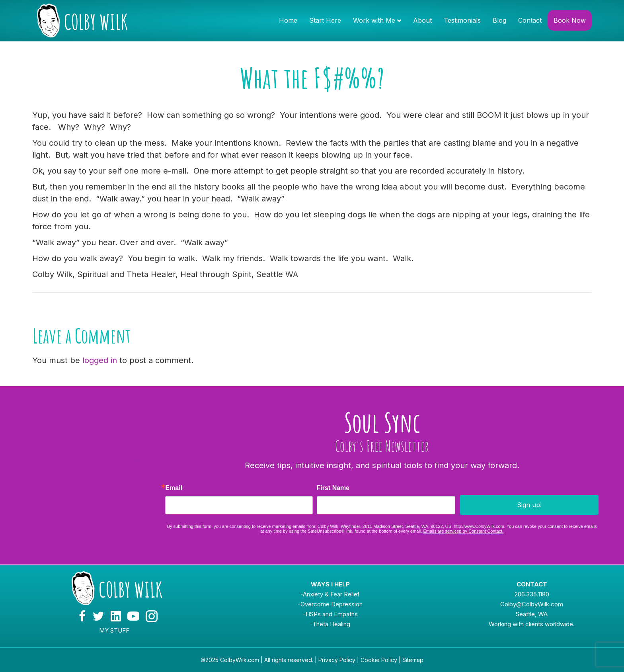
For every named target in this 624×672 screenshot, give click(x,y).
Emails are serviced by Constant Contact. (463, 531)
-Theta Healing (330, 624)
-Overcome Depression (330, 604)
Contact (530, 20)
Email (174, 488)
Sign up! (529, 505)
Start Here (325, 20)
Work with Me (374, 20)
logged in (100, 360)
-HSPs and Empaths (330, 614)
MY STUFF (114, 630)
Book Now (570, 20)
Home (288, 20)
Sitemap (413, 660)
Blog (499, 20)
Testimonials (462, 20)
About (422, 20)
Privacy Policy (337, 660)
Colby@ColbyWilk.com (532, 604)
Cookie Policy (379, 660)
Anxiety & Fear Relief (331, 594)
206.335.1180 (532, 594)
